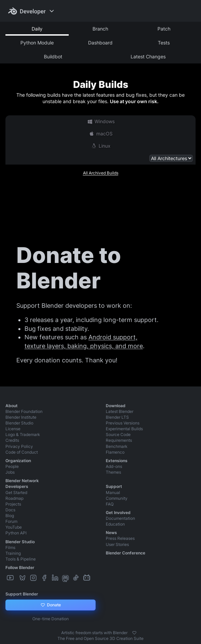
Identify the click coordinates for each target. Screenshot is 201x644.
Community (117, 498)
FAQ (110, 504)
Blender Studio (19, 423)
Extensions (117, 461)
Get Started (16, 493)
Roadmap (14, 498)
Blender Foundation (24, 411)
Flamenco (115, 452)
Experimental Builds (124, 429)
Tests (164, 43)
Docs (10, 510)
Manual (113, 493)
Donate (51, 605)
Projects (13, 504)
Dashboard (100, 43)
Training (13, 553)
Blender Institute (21, 417)
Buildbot (53, 56)
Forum (11, 521)
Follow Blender (20, 567)
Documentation (120, 518)
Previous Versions (123, 423)
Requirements (119, 440)
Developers (17, 486)
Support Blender (22, 594)
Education (115, 524)
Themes (113, 472)
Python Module (37, 43)
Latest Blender (120, 411)
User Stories (117, 544)
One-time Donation (51, 619)
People (12, 466)
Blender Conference (125, 553)
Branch (100, 29)
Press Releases (120, 538)
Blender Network (22, 481)
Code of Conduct (22, 452)
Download (116, 406)
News (111, 533)
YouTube (14, 527)
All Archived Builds (101, 173)
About (12, 406)
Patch (164, 29)
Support (114, 486)
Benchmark (117, 446)
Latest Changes (148, 56)
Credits (12, 440)
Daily (37, 29)
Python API (16, 533)
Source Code (118, 434)
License (13, 429)
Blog (10, 516)
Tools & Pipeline (21, 559)
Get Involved (118, 513)
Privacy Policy (19, 446)
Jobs (10, 472)
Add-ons (114, 466)
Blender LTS (117, 417)
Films (10, 547)
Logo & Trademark (23, 434)
